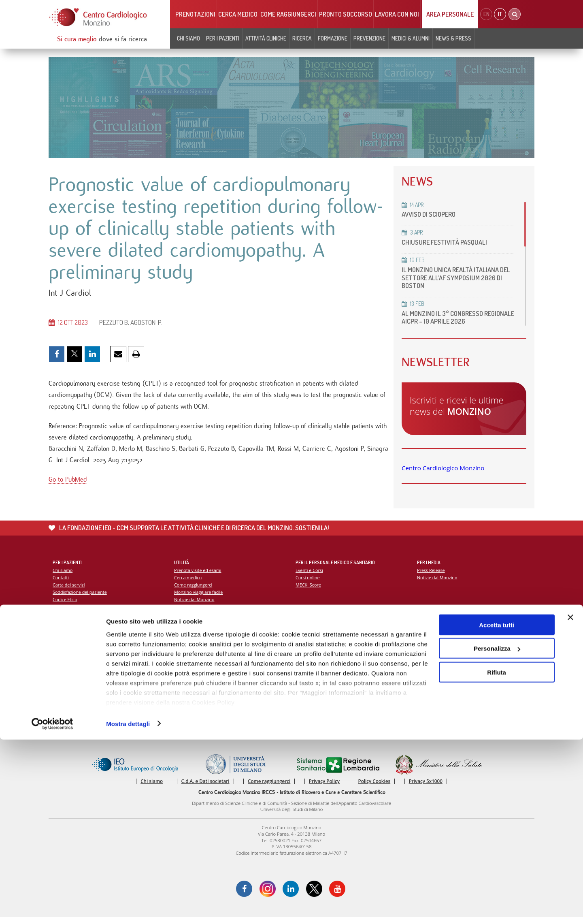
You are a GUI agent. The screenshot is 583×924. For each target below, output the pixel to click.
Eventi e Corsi (310, 575)
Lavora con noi (397, 14)
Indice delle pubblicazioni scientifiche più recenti (346, 664)
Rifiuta (497, 857)
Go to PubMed (68, 487)
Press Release (431, 575)
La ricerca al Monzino (318, 656)
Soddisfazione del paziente (81, 598)
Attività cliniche (266, 38)
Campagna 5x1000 (437, 648)
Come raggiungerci (288, 14)
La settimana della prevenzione (450, 656)
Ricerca (302, 38)
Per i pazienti (223, 38)
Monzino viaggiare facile (199, 598)
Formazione (333, 38)
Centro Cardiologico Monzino (443, 468)
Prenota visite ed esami (199, 575)
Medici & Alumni (411, 38)
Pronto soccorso (346, 14)
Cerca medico (238, 14)
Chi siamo (188, 38)
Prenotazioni (195, 14)
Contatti (61, 583)
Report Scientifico (314, 648)
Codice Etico (65, 606)
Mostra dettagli (128, 908)
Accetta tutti (497, 809)
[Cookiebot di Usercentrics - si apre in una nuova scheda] (52, 908)
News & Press (453, 38)
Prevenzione (369, 38)
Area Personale (450, 14)
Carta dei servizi (69, 591)
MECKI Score (309, 591)
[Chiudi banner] (570, 802)
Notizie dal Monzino (195, 606)
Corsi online (308, 583)
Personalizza (497, 833)
